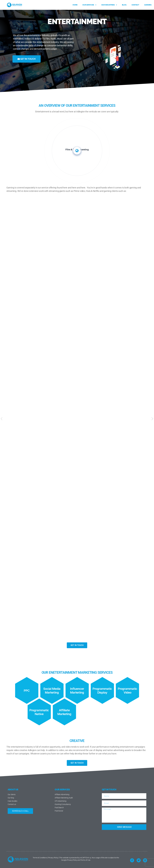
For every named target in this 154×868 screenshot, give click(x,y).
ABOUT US (13, 790)
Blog (124, 5)
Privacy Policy (53, 858)
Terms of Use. (86, 860)
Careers (148, 5)
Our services (89, 5)
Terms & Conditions (40, 858)
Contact (135, 5)
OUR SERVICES (62, 790)
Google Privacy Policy (69, 860)
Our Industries (109, 5)
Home (75, 5)
